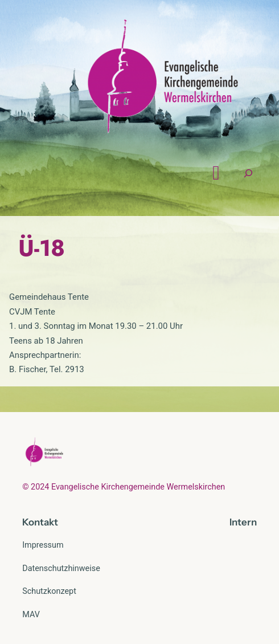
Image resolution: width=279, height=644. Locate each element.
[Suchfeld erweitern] (248, 173)
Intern (243, 522)
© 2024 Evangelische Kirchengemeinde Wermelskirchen (124, 487)
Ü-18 (42, 248)
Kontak (38, 522)
